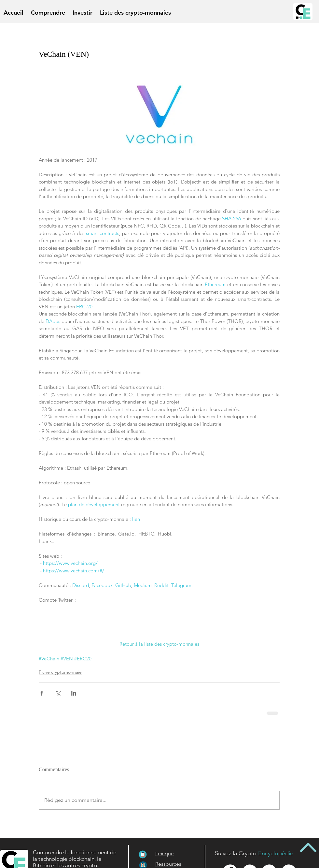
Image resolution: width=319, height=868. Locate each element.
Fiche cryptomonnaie (60, 672)
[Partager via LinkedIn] (74, 693)
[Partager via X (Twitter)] (58, 693)
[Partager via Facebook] (42, 693)
